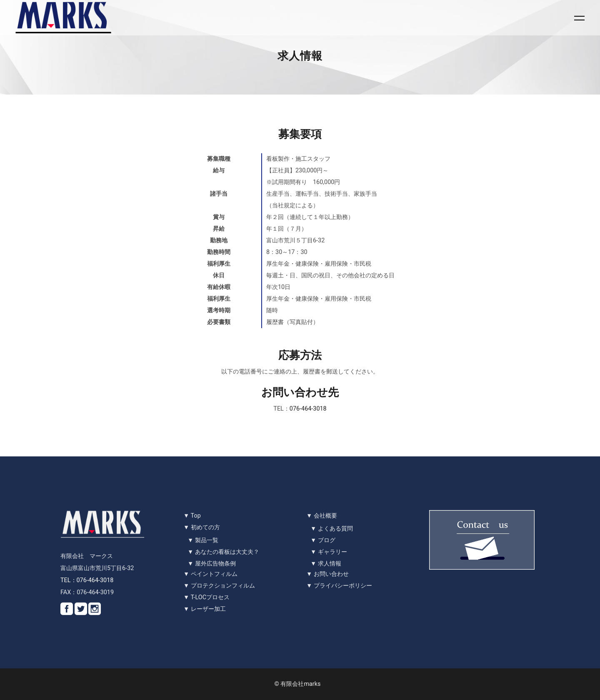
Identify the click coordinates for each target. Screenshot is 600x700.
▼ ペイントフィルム (210, 574)
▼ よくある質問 (332, 529)
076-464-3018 (308, 409)
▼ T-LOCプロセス (206, 597)
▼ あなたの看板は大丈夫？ (223, 552)
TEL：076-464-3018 (87, 580)
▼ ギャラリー (329, 552)
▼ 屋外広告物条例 (212, 564)
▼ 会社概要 (322, 516)
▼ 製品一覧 (203, 540)
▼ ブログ (323, 540)
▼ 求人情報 (326, 564)
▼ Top (192, 516)
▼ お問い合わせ (327, 574)
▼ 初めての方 (202, 527)
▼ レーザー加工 (205, 609)
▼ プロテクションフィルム (219, 586)
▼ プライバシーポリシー (339, 586)
